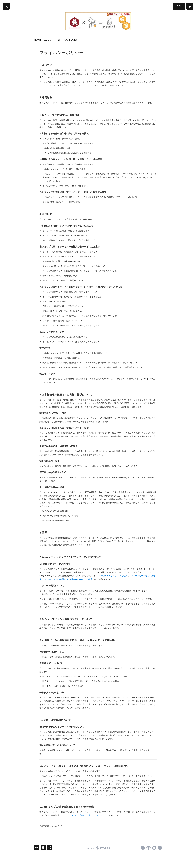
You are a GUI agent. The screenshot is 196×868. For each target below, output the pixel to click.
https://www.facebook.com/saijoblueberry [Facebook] (143, 848)
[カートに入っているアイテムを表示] (190, 6)
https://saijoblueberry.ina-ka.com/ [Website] (160, 848)
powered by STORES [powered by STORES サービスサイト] (98, 848)
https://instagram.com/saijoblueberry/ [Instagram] (148, 848)
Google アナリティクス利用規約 (114, 576)
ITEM (59, 40)
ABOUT (49, 40)
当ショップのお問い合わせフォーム (87, 815)
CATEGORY (71, 40)
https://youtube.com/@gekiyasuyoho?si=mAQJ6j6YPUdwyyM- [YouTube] (154, 848)
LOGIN (179, 6)
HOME (38, 40)
